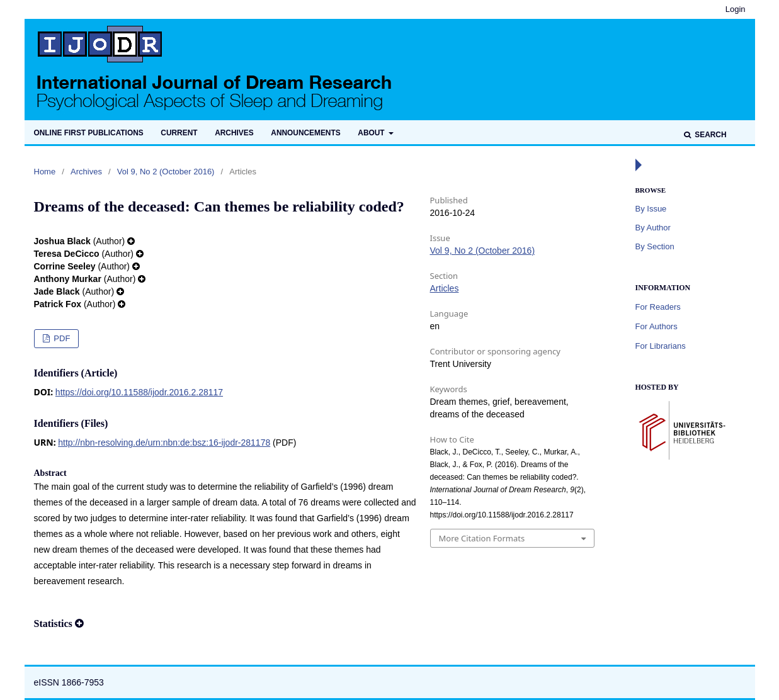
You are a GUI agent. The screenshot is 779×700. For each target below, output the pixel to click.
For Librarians (661, 346)
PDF (61, 338)
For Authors (657, 326)
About (372, 133)
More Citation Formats (482, 538)
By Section (655, 246)
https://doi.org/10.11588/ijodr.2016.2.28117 (139, 392)
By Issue (651, 209)
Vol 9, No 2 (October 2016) (166, 172)
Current (179, 133)
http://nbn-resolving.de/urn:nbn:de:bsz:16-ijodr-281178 (164, 443)
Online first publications (89, 133)
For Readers (658, 307)
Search (710, 135)
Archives (234, 133)
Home (45, 172)
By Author (653, 228)
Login (736, 9)
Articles (445, 288)
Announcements (305, 133)
